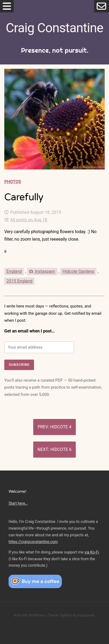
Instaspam (42, 271)
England (14, 271)
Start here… (18, 503)
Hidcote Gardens (78, 271)
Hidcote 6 (61, 449)
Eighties (66, 615)
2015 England (19, 281)
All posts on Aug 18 (26, 220)
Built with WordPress (29, 615)
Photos (13, 182)
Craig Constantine (55, 28)
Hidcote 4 (61, 427)
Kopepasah (86, 615)
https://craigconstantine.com (33, 542)
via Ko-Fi (92, 552)
